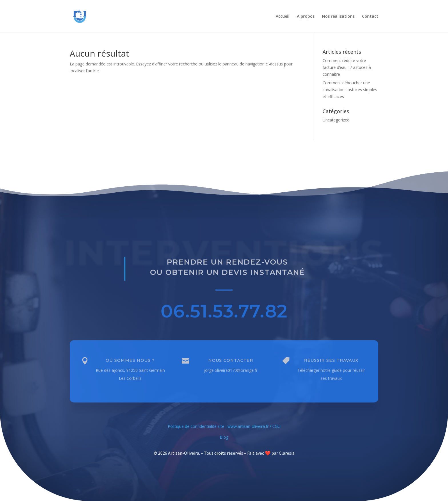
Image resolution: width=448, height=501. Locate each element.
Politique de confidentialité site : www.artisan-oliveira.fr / (220, 426)
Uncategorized (336, 120)
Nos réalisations (338, 17)
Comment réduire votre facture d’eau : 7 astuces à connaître (347, 67)
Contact (370, 17)
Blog (224, 437)
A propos (306, 17)
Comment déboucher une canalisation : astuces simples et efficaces (350, 90)
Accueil (283, 17)
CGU (276, 426)
